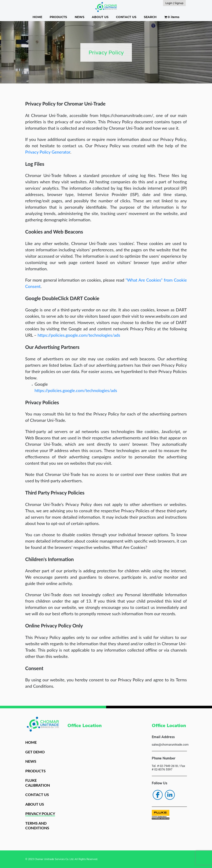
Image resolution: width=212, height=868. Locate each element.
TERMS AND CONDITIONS (37, 826)
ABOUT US (100, 17)
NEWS (80, 17)
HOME (37, 17)
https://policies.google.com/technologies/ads (79, 335)
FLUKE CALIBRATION (38, 783)
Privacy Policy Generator (48, 152)
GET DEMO (35, 752)
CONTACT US (126, 17)
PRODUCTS (58, 17)
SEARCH (150, 17)
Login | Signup (174, 3)
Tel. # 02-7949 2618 (165, 766)
